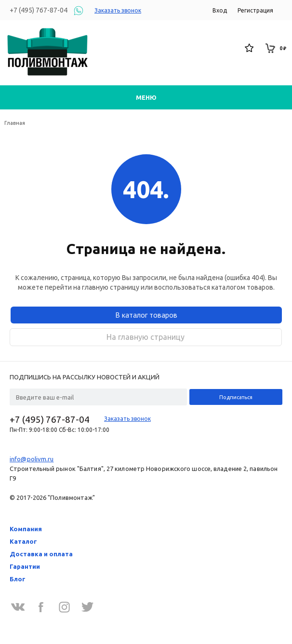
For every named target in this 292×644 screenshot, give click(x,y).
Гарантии (25, 566)
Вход (220, 10)
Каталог (23, 541)
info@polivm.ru (32, 459)
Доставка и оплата (41, 554)
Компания (26, 529)
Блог (18, 579)
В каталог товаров (146, 315)
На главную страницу (146, 337)
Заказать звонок (118, 10)
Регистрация (255, 10)
